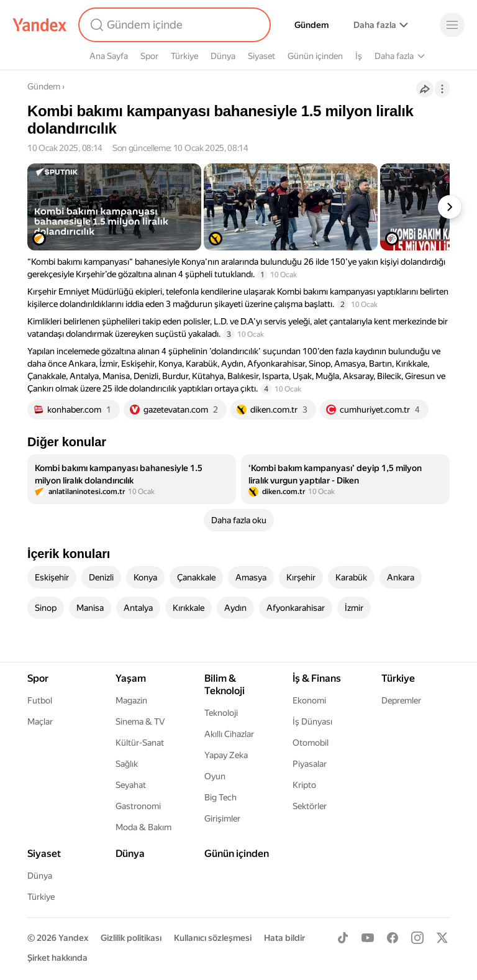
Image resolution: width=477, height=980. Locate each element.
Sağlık (127, 764)
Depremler (401, 700)
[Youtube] (368, 938)
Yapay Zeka (226, 755)
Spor (149, 56)
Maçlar (40, 721)
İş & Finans (317, 678)
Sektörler (310, 806)
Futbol (40, 700)
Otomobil (311, 743)
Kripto (304, 785)
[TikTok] (343, 938)
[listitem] (132, 479)
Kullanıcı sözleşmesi (213, 938)
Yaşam (131, 678)
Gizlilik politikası (131, 938)
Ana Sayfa (109, 56)
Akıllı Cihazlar (229, 734)
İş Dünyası (312, 721)
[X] (442, 938)
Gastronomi (138, 806)
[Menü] (452, 25)
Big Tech (220, 797)
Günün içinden (315, 56)
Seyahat (131, 785)
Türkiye (184, 56)
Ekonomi (309, 700)
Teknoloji (221, 713)
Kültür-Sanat (140, 743)
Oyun (215, 776)
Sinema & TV (140, 721)
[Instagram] (417, 938)
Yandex (73, 938)
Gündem (311, 25)
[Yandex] (40, 25)
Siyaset (261, 56)
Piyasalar (310, 764)
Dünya (223, 56)
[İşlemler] (442, 89)
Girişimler (222, 818)
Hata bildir (284, 938)
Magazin (131, 700)
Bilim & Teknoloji (225, 685)
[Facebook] (393, 938)
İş (359, 56)
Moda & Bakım (143, 827)
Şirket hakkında (57, 958)
